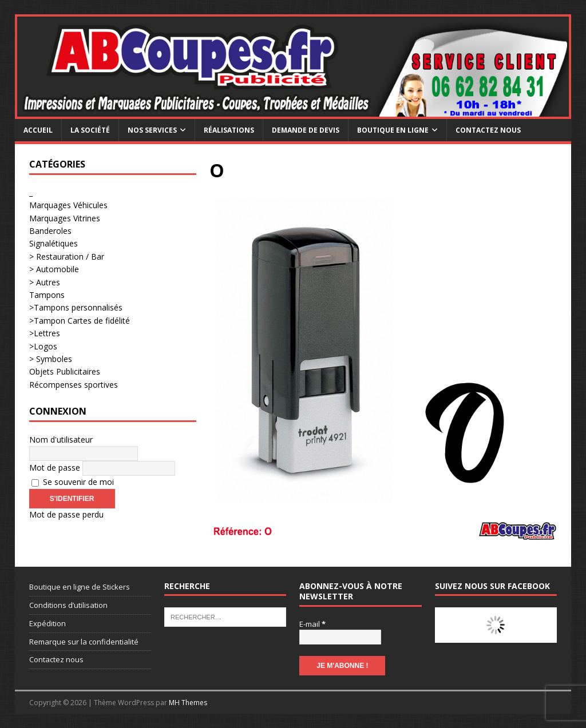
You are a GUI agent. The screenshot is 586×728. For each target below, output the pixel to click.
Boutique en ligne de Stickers (80, 587)
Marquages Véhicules (68, 205)
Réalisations (229, 130)
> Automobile (54, 269)
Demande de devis (306, 130)
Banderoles (50, 231)
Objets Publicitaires (65, 371)
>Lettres (45, 333)
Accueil (38, 130)
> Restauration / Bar (67, 256)
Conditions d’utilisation (68, 605)
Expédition (47, 623)
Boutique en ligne (393, 130)
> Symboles (51, 359)
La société (90, 130)
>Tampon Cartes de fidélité (80, 321)
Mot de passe (55, 468)
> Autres (45, 282)
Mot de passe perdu (66, 514)
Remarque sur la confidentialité (84, 642)
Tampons (47, 295)
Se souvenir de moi (73, 482)
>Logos (43, 346)
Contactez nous (488, 130)
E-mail (312, 624)
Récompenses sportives (74, 385)
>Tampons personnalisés (76, 307)
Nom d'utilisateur (61, 439)
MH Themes (188, 703)
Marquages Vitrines (65, 218)
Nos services (152, 130)
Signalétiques (54, 243)
